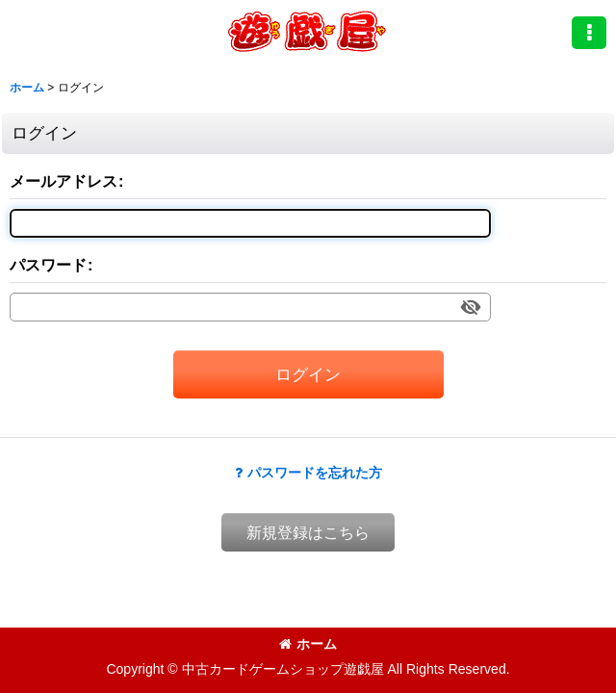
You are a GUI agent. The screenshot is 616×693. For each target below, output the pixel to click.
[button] (589, 33)
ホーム (308, 644)
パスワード (48, 265)
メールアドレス (64, 181)
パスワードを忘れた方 (308, 473)
